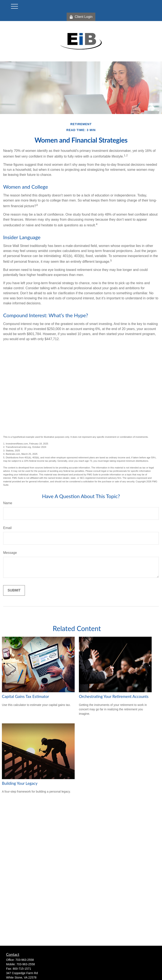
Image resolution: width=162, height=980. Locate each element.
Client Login (81, 17)
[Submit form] (14, 590)
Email (7, 528)
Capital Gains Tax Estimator (25, 696)
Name (8, 503)
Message (10, 553)
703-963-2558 (25, 960)
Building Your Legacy (20, 783)
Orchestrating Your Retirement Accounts (114, 696)
